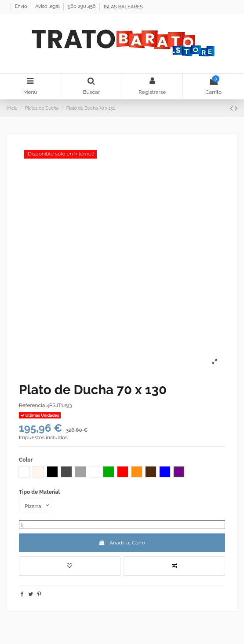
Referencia (32, 405)
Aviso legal (48, 7)
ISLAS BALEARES (123, 7)
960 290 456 (82, 7)
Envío (22, 7)
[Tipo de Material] (36, 506)
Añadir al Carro (122, 543)
